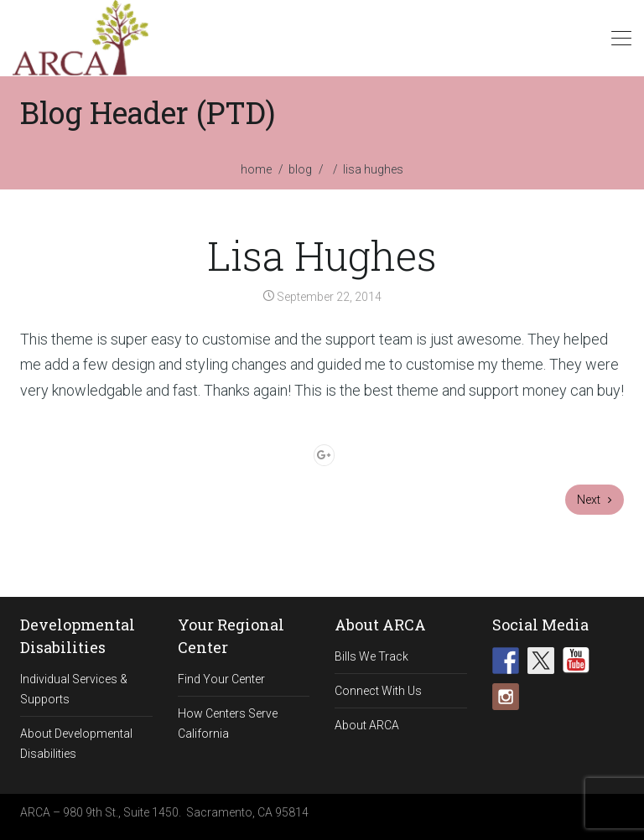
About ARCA (367, 725)
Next (595, 500)
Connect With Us (378, 691)
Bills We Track (371, 656)
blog (300, 169)
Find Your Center (221, 679)
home (256, 169)
